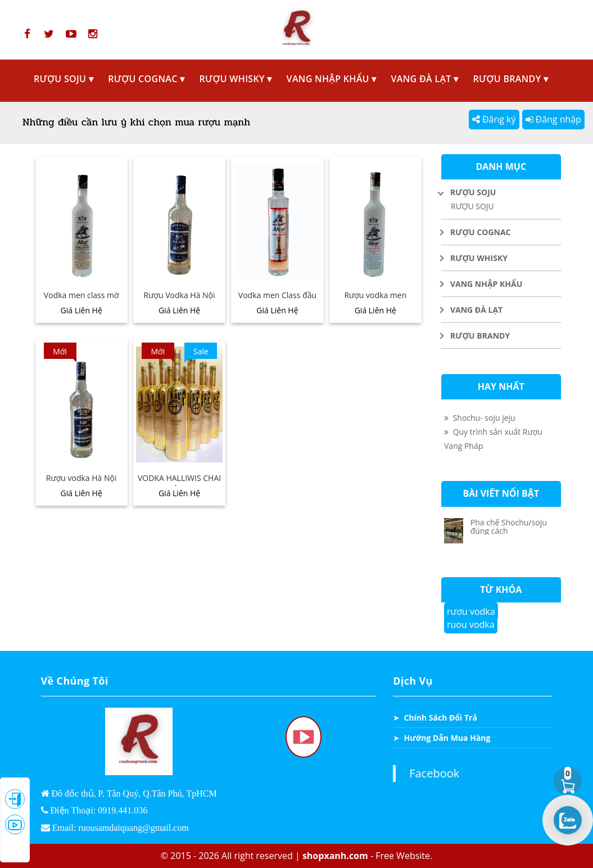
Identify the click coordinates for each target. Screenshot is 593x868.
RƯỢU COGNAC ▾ (146, 79)
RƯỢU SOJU (472, 206)
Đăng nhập (553, 119)
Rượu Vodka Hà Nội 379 (180, 301)
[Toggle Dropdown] (501, 192)
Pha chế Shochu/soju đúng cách (509, 527)
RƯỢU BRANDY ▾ (511, 79)
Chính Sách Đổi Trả (440, 718)
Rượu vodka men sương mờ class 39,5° (375, 301)
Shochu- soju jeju (480, 418)
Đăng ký (494, 119)
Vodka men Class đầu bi (277, 301)
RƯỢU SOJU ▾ (64, 79)
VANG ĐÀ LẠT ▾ (425, 79)
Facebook (434, 773)
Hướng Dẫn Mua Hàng (447, 738)
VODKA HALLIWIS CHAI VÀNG (179, 484)
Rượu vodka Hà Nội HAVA (82, 484)
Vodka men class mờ (82, 295)
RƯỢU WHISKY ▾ (235, 79)
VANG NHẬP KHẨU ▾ (332, 79)
